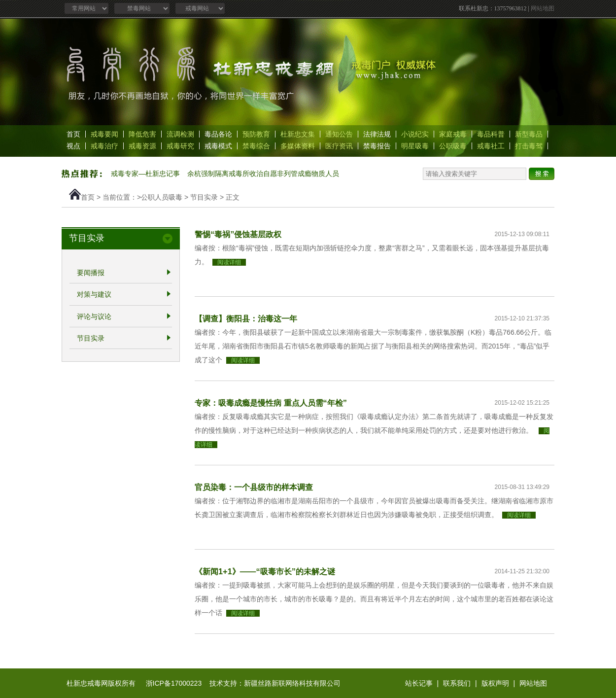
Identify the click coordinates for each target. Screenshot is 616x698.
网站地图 (543, 8)
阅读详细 (229, 262)
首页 (73, 134)
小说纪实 (415, 134)
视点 (73, 146)
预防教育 (256, 134)
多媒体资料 (298, 146)
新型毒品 (529, 134)
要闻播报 (91, 273)
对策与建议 (94, 295)
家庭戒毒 (453, 134)
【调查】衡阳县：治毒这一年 (246, 318)
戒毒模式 (218, 146)
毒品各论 (218, 134)
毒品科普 (491, 134)
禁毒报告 (377, 146)
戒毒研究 (180, 146)
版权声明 (495, 683)
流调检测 (180, 134)
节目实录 (204, 197)
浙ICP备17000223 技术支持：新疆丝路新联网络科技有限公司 (243, 683)
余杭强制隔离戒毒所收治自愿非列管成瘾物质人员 (263, 174)
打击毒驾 (529, 146)
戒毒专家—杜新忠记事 (145, 174)
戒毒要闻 (104, 134)
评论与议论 (94, 316)
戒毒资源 (142, 146)
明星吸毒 (415, 146)
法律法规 (377, 134)
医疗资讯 (339, 146)
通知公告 (339, 134)
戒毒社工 (491, 146)
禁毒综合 (256, 146)
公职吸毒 (453, 146)
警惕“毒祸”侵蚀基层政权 (238, 234)
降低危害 (142, 134)
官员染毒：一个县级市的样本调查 (254, 487)
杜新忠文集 (298, 134)
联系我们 (457, 683)
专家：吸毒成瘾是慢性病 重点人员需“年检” (271, 403)
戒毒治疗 (104, 146)
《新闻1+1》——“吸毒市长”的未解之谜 (265, 571)
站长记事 (419, 683)
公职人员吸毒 (162, 197)
